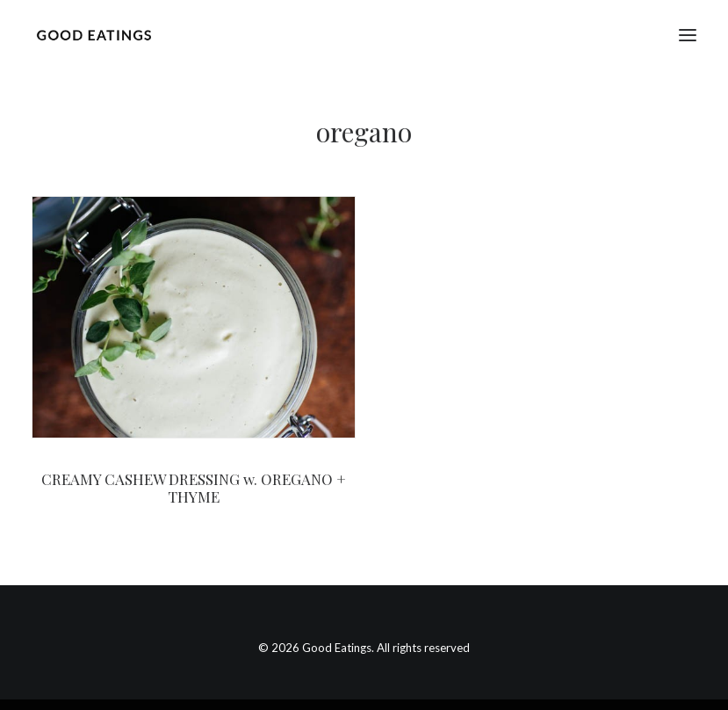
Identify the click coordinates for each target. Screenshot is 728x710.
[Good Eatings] (94, 35)
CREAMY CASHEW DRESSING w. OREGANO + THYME (194, 488)
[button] (688, 35)
